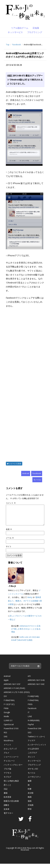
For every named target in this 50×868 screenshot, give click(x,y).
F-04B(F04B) (33, 701)
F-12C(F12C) (9, 709)
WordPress (9, 745)
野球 (30, 813)
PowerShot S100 (11, 733)
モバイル (37, 480)
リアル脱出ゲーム (20, 28)
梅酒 (30, 801)
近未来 (7, 813)
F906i (6, 713)
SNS (6, 741)
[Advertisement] (25, 381)
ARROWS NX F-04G (36, 684)
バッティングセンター (13, 769)
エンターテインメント (37, 749)
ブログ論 (8, 773)
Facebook (16, 45)
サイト (9, 551)
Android (26, 473)
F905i (30, 709)
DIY (5, 701)
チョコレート (9, 765)
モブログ (8, 781)
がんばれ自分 (33, 753)
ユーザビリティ (34, 781)
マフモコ (8, 777)
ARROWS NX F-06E (36, 688)
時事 (30, 793)
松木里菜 (8, 801)
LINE (30, 721)
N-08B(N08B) (34, 725)
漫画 (30, 805)
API (29, 680)
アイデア (32, 745)
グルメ (7, 757)
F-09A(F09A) (33, 705)
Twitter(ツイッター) (36, 741)
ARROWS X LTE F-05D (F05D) (17, 696)
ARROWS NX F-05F (12, 688)
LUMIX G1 (8, 725)
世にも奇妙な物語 (11, 785)
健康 (30, 785)
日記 (6, 793)
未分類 (31, 797)
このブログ (32, 757)
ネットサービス (15, 32)
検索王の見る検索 (11, 805)
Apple (6, 684)
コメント (11, 503)
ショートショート (11, 761)
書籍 (6, 797)
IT (29, 717)
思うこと (8, 789)
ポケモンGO (33, 773)
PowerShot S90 (35, 733)
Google (7, 717)
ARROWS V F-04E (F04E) (14, 692)
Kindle (6, 721)
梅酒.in (18, 605)
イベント (8, 749)
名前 (9, 533)
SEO (30, 737)
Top (8, 45)
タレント (32, 761)
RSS (5, 737)
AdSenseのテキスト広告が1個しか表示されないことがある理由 (26, 633)
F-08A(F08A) (9, 705)
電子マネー (8, 817)
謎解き (7, 809)
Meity (30, 602)
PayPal (31, 729)
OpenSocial (9, 729)
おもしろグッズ (10, 753)
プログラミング (35, 32)
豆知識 (36, 28)
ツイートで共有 (14, 464)
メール (10, 542)
